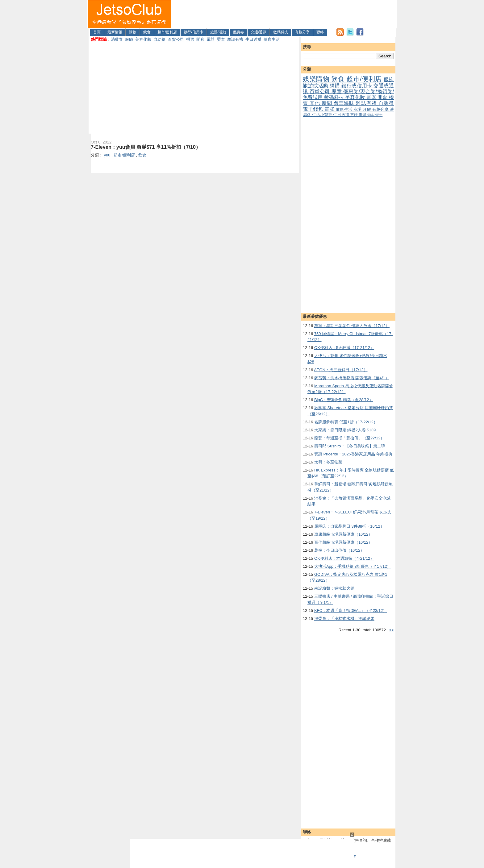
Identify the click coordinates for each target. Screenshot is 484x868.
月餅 (367, 109)
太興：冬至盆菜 (328, 462)
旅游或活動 (316, 86)
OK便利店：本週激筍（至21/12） (344, 558)
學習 (363, 115)
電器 (211, 39)
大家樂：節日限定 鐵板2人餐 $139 (345, 430)
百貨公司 (176, 39)
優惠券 (238, 32)
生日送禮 (253, 39)
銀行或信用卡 (357, 86)
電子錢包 (314, 109)
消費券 (117, 39)
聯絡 (320, 32)
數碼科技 (281, 32)
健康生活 (272, 39)
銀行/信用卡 (193, 32)
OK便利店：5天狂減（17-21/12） (344, 348)
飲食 (147, 32)
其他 (316, 103)
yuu (108, 155)
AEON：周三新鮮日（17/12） (341, 370)
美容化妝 (143, 39)
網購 (336, 86)
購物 (133, 32)
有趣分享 (302, 32)
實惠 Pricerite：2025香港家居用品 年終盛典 (353, 454)
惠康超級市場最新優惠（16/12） (343, 534)
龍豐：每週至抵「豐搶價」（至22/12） (349, 438)
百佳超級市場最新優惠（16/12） (343, 542)
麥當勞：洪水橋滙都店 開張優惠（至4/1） (352, 378)
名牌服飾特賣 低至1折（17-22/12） (346, 422)
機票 (190, 39)
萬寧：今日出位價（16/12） (339, 550)
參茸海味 (345, 103)
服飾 (129, 39)
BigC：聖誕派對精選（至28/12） (344, 400)
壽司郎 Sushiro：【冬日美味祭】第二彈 (350, 446)
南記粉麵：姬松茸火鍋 (334, 588)
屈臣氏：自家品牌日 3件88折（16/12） (349, 526)
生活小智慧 (323, 115)
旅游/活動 (218, 32)
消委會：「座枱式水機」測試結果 (344, 619)
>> (392, 630)
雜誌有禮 (235, 39)
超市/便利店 (167, 32)
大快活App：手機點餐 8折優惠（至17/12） (353, 566)
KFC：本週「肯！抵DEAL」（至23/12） (351, 611)
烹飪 (355, 115)
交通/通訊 (259, 32)
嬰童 (221, 39)
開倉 (200, 39)
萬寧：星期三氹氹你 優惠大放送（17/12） (352, 326)
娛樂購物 (317, 79)
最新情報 (115, 32)
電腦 (330, 109)
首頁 (97, 32)
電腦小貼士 (375, 115)
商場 (358, 109)
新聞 (328, 103)
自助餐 (159, 39)
